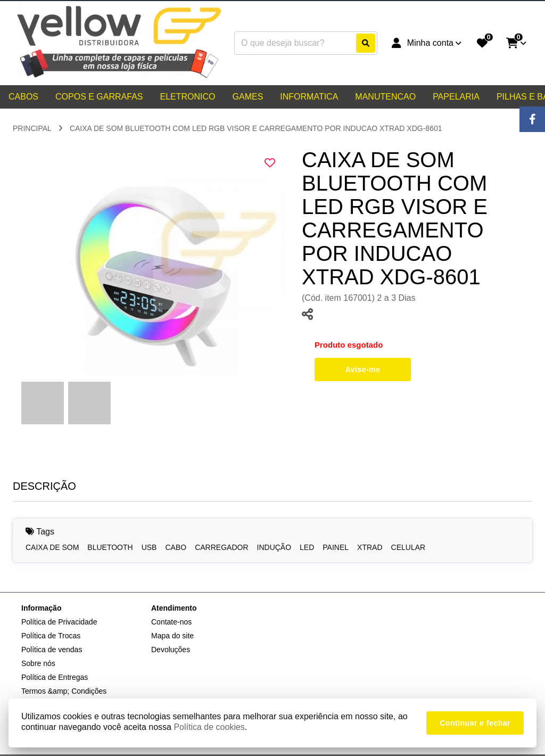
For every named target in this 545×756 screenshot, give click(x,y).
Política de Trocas (51, 636)
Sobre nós (38, 663)
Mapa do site (172, 636)
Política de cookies (209, 727)
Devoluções (171, 650)
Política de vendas (52, 650)
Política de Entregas (55, 677)
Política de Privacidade (59, 622)
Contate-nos (171, 622)
